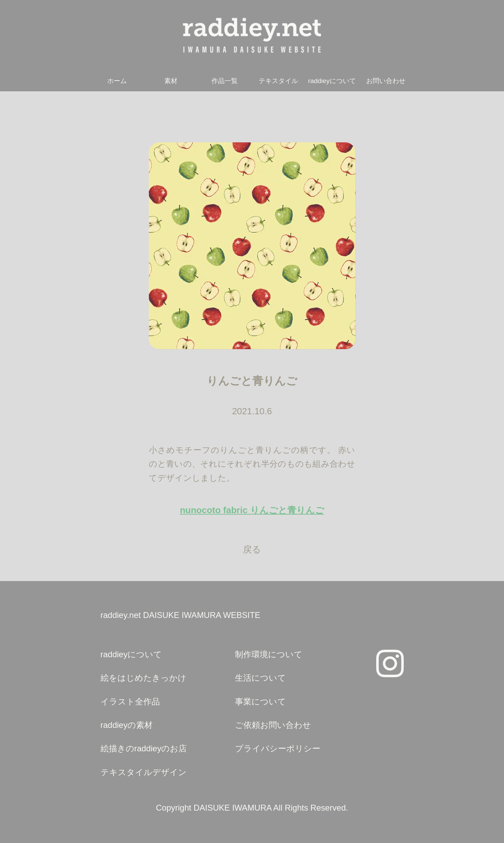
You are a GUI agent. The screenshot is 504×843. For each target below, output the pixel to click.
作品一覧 (225, 81)
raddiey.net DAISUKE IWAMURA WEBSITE (181, 615)
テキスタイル (278, 81)
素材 (171, 81)
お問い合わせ (386, 81)
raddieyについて (332, 81)
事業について (260, 702)
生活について (260, 678)
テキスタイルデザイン (144, 772)
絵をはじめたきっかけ (143, 678)
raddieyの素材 (127, 725)
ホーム (117, 81)
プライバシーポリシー (278, 748)
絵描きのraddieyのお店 (144, 748)
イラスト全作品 (130, 702)
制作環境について (269, 654)
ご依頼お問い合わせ (273, 725)
